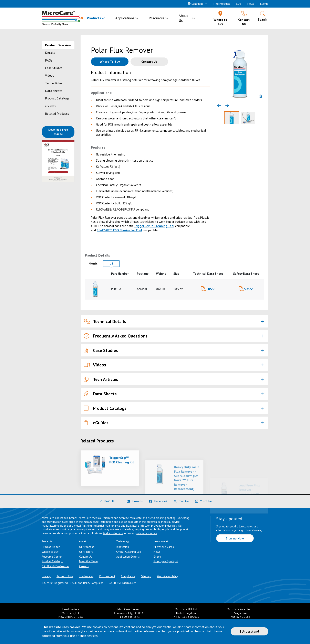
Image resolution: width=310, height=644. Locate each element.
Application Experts (128, 557)
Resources (157, 18)
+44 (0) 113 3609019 (186, 617)
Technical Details (105, 321)
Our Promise (87, 547)
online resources (147, 533)
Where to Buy (50, 552)
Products (94, 18)
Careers (84, 566)
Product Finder (51, 547)
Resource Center (52, 557)
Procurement (107, 576)
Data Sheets (54, 91)
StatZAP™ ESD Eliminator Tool (119, 230)
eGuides (50, 106)
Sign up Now (235, 538)
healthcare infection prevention (145, 526)
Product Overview (58, 45)
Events (264, 4)
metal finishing (83, 526)
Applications (125, 18)
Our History (86, 552)
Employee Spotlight (166, 561)
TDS (209, 289)
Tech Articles (54, 83)
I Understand (250, 631)
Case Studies (54, 68)
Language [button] (196, 4)
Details (50, 53)
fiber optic (66, 526)
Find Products (222, 4)
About (83, 541)
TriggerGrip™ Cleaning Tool (154, 226)
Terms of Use (65, 576)
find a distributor (113, 533)
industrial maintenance (107, 526)
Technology (123, 541)
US (115, 263)
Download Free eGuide (61, 132)
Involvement (161, 541)
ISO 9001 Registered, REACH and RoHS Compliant (72, 583)
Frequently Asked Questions (116, 336)
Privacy (46, 576)
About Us (183, 18)
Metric (95, 263)
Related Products (57, 114)
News (251, 4)
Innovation (123, 547)
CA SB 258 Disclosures (56, 566)
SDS (239, 4)
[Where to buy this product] (110, 62)
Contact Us (86, 557)
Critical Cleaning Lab (129, 552)
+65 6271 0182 (241, 617)
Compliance (128, 576)
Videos (50, 75)
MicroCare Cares (164, 547)
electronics (153, 522)
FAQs (49, 60)
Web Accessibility (168, 576)
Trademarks (86, 576)
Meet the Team (88, 561)
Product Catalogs (57, 98)
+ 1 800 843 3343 (129, 617)
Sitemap (146, 576)
